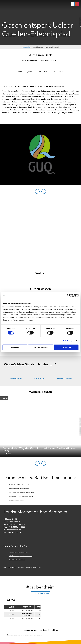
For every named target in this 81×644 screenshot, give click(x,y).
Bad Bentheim (27, 47)
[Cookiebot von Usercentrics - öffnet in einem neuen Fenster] (69, 295)
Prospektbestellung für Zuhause (17, 560)
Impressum (21, 567)
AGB (5, 567)
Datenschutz (12, 567)
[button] (77, 4)
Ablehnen (15, 347)
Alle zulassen (66, 347)
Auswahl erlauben (40, 347)
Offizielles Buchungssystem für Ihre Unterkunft (21, 556)
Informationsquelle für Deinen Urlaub (18, 552)
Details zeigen (69, 341)
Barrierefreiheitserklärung (33, 567)
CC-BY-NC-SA (80, 431)
